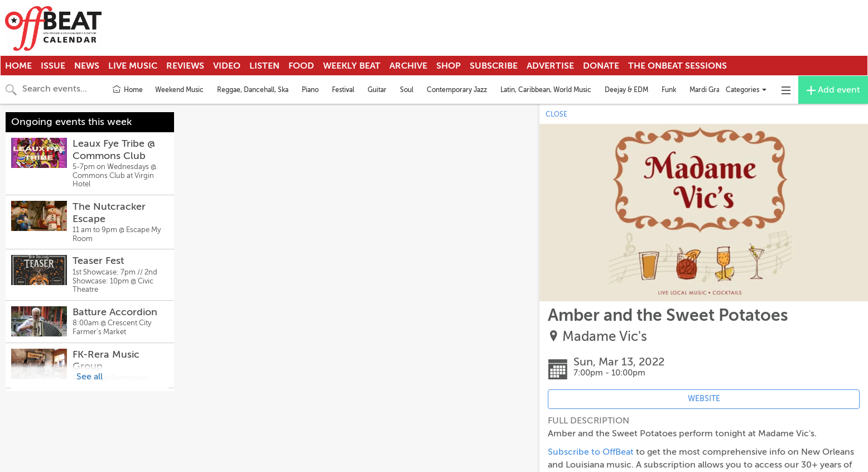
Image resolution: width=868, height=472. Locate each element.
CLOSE (556, 114)
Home (18, 66)
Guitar (377, 90)
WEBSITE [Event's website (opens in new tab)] (704, 399)
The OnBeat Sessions (677, 66)
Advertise (550, 66)
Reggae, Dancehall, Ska (253, 90)
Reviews (185, 66)
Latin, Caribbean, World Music (546, 90)
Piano (310, 90)
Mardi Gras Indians (717, 90)
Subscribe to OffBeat (591, 452)
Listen (264, 66)
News (87, 66)
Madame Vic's (605, 337)
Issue (53, 66)
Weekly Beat (352, 66)
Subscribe (494, 66)
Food (301, 66)
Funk (669, 90)
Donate (601, 66)
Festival (343, 90)
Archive (408, 66)
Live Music (133, 66)
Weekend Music (179, 90)
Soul (407, 90)
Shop (449, 66)
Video (227, 66)
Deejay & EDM (626, 90)
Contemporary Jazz (457, 90)
